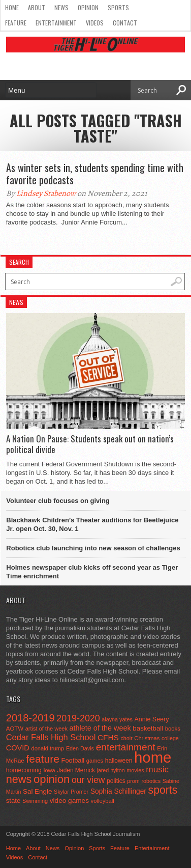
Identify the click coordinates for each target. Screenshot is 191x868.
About (37, 7)
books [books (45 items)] (173, 729)
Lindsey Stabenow (46, 193)
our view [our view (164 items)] (88, 780)
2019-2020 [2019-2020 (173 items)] (78, 718)
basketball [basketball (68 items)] (148, 728)
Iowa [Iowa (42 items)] (50, 770)
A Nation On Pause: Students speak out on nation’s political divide (90, 444)
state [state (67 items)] (13, 801)
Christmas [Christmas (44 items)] (147, 738)
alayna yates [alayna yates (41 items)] (117, 719)
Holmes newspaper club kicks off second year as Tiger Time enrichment (92, 572)
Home (12, 7)
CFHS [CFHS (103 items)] (108, 737)
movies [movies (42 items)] (135, 770)
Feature (16, 23)
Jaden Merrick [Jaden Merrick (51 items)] (76, 770)
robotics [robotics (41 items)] (151, 781)
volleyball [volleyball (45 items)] (103, 801)
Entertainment (56, 23)
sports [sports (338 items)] (163, 790)
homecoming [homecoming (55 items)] (24, 770)
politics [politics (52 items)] (116, 781)
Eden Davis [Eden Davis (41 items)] (80, 748)
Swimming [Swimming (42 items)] (35, 801)
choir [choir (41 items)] (126, 738)
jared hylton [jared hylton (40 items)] (111, 770)
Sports (118, 7)
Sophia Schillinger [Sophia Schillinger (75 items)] (118, 791)
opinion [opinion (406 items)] (52, 779)
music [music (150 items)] (157, 769)
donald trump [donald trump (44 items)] (47, 748)
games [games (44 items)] (95, 761)
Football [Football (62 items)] (73, 760)
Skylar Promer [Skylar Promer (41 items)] (71, 792)
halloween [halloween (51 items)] (119, 761)
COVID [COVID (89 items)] (18, 748)
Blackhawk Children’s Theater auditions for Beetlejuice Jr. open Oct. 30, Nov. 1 (92, 524)
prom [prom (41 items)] (133, 781)
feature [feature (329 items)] (43, 759)
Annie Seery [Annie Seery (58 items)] (151, 719)
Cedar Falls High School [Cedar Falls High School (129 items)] (51, 737)
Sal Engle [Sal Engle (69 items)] (37, 791)
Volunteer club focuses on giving (58, 501)
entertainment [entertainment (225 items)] (126, 747)
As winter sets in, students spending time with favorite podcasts (95, 174)
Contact (125, 23)
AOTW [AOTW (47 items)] (15, 729)
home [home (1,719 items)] (153, 757)
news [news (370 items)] (19, 779)
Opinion (88, 7)
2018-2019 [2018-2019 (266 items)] (30, 718)
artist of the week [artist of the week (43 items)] (46, 729)
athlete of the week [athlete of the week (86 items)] (100, 728)
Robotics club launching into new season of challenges (93, 548)
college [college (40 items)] (170, 738)
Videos (95, 23)
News (61, 7)
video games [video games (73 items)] (69, 801)
